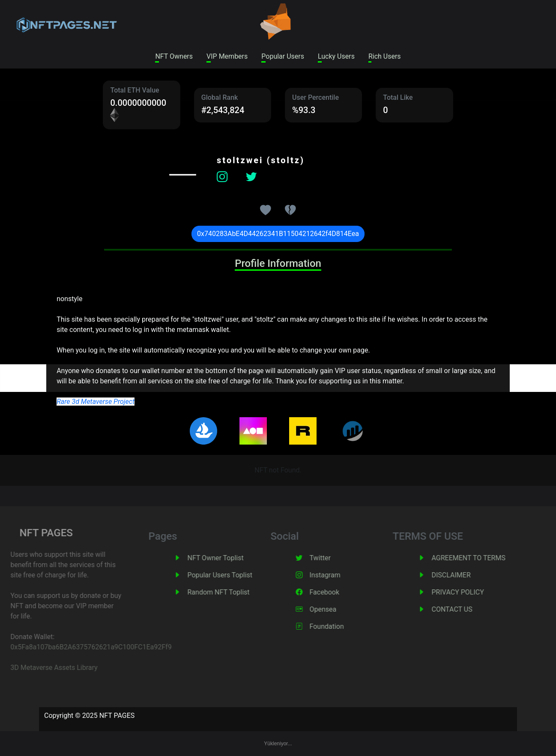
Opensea (334, 609)
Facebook (336, 592)
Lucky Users (336, 56)
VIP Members (227, 56)
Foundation (338, 626)
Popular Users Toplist (231, 575)
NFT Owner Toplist (227, 558)
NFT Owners (174, 56)
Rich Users (385, 56)
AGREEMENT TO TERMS (480, 558)
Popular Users (283, 56)
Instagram (336, 575)
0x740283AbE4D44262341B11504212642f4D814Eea (278, 234)
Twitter (331, 558)
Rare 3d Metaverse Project (96, 402)
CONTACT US (463, 609)
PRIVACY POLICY (469, 592)
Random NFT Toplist (230, 592)
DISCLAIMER (462, 575)
